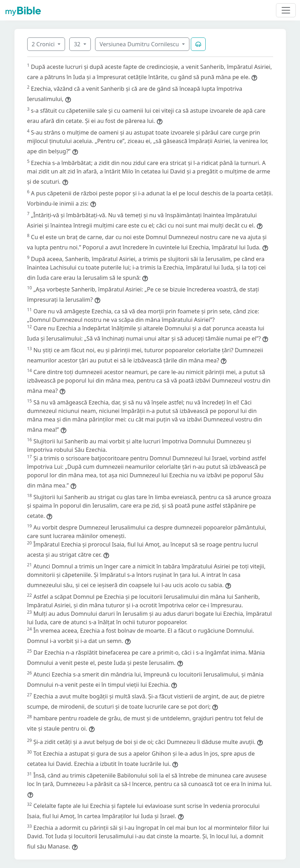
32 (78, 44)
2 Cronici (44, 44)
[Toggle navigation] (286, 10)
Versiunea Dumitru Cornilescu (140, 44)
